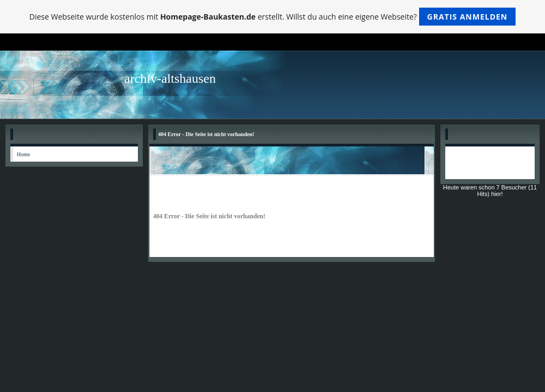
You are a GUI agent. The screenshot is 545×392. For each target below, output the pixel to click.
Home (23, 154)
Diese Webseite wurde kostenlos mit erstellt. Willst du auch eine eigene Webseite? (273, 17)
